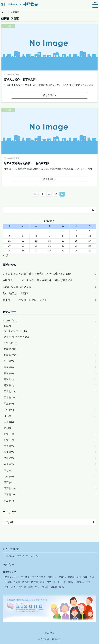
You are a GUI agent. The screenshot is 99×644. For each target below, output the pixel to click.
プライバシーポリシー (29, 556)
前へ (36, 194)
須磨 (9, 458)
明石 (8, 482)
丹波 (9, 373)
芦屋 (9, 404)
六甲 (9, 410)
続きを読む (49, 95)
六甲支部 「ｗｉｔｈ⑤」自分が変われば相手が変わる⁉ (37, 280)
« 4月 (6, 255)
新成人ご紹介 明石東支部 (20, 80)
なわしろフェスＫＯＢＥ (17, 287)
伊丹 (9, 361)
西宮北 (10, 391)
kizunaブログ (10, 321)
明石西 (10, 495)
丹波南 (9, 385)
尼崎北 (10, 349)
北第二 (9, 440)
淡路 (9, 501)
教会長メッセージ (16, 331)
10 (55, 194)
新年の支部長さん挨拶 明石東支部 (26, 163)
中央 (9, 446)
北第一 (9, 434)
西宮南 (10, 397)
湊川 (9, 452)
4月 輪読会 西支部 (15, 293)
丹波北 (9, 379)
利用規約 (9, 556)
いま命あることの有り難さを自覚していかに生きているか (37, 274)
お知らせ (11, 343)
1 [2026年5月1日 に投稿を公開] (63, 231)
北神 (9, 476)
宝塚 (9, 367)
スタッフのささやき (16, 337)
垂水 (9, 464)
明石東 (8, 26)
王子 (9, 422)
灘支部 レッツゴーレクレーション (25, 300)
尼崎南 (10, 355)
